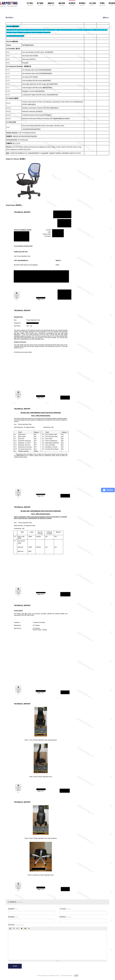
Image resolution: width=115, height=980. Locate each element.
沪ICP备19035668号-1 (67, 976)
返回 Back (106, 18)
